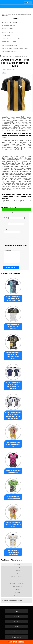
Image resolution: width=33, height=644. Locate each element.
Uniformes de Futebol (10, 45)
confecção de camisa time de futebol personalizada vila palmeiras (13, 385)
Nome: (14, 218)
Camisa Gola (6, 35)
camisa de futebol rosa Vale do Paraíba (13, 471)
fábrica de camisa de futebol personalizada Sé (13, 444)
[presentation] (15, 239)
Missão (16, 621)
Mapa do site (17, 637)
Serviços (17, 19)
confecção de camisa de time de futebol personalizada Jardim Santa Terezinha (13, 415)
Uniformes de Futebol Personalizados (15, 48)
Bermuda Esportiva (9, 26)
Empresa (16, 616)
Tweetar (4, 73)
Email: (14, 224)
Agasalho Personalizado (11, 22)
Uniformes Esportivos (10, 52)
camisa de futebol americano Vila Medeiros (13, 326)
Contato (17, 632)
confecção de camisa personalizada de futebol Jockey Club (13, 298)
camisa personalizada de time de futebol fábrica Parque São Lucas (13, 355)
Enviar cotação (11, 267)
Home (16, 611)
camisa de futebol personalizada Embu (13, 497)
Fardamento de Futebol (10, 42)
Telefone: (12, 231)
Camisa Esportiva (8, 32)
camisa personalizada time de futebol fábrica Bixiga (13, 524)
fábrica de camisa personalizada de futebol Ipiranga (13, 552)
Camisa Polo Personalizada (11, 39)
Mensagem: (12, 256)
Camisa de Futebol (8, 29)
